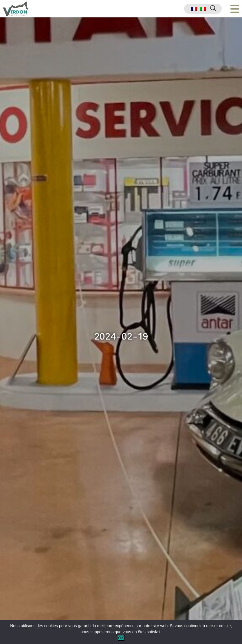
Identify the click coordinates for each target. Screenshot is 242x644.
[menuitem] (194, 9)
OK (121, 638)
